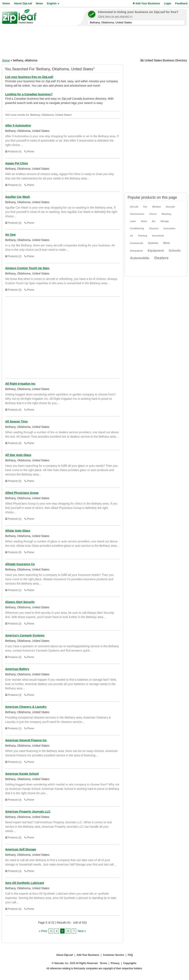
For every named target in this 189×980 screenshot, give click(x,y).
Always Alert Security (20, 602)
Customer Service (113, 955)
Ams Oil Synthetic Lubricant (25, 883)
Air (132, 236)
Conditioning (137, 228)
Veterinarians (137, 214)
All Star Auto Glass (18, 455)
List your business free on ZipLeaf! (29, 77)
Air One (10, 235)
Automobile (140, 258)
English (53, 3)
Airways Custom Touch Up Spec (27, 268)
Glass (144, 221)
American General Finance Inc (26, 740)
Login (168, 3)
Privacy (115, 963)
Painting (143, 236)
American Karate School (22, 774)
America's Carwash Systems (25, 635)
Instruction (169, 228)
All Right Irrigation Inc (20, 384)
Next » (82, 931)
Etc (154, 221)
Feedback (181, 3)
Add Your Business (146, 3)
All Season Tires (16, 421)
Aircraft (134, 207)
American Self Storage (21, 849)
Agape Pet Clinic (17, 163)
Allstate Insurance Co (20, 564)
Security (170, 207)
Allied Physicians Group (22, 493)
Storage (165, 221)
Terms (103, 963)
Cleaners (154, 228)
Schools (175, 250)
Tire (145, 207)
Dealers (161, 258)
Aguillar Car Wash (18, 197)
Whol (166, 243)
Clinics (153, 214)
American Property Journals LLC (28, 812)
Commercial (137, 243)
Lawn (133, 221)
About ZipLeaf (23, 3)
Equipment (156, 250)
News (40, 3)
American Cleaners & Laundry (26, 707)
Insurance (136, 251)
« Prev (43, 931)
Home (6, 3)
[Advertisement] (95, 44)
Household (158, 236)
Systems (153, 243)
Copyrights (130, 963)
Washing (166, 214)
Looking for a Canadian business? (29, 94)
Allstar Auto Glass (18, 531)
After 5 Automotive (18, 125)
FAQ (130, 955)
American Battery (17, 669)
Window (156, 207)
